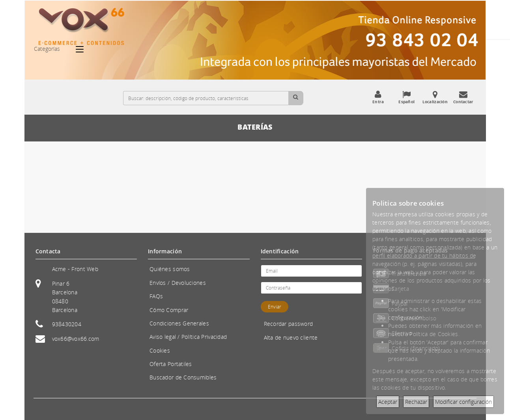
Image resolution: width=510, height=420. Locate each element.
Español (407, 97)
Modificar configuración (463, 402)
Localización (435, 97)
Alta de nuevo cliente (291, 337)
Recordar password (289, 324)
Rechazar (416, 402)
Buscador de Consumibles (183, 377)
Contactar (463, 97)
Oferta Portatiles (171, 364)
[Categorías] (84, 49)
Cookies (160, 350)
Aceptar (388, 402)
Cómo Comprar (169, 310)
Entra (378, 97)
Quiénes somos (170, 269)
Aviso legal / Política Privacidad (188, 337)
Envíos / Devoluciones (178, 283)
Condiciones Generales (179, 323)
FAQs (156, 296)
